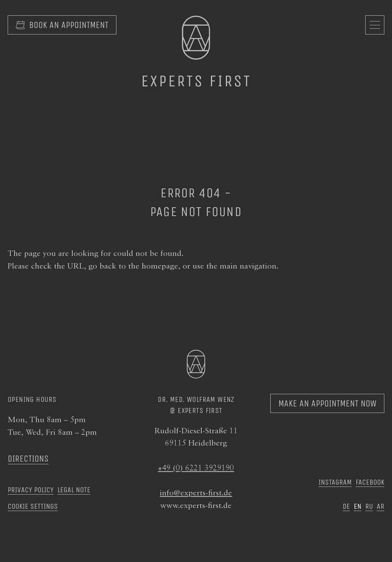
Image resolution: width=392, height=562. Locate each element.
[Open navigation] (375, 25)
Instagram (335, 482)
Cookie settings (33, 506)
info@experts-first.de (196, 493)
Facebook (370, 482)
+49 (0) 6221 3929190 (196, 468)
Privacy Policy (31, 490)
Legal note (74, 490)
